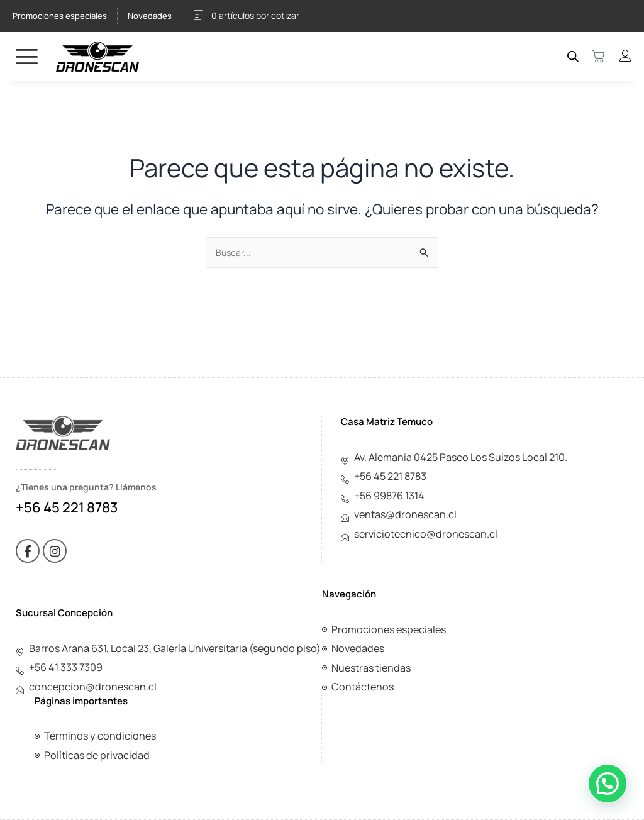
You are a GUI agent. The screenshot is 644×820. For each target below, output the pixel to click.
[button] (608, 784)
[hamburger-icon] (27, 56)
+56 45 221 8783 (67, 503)
